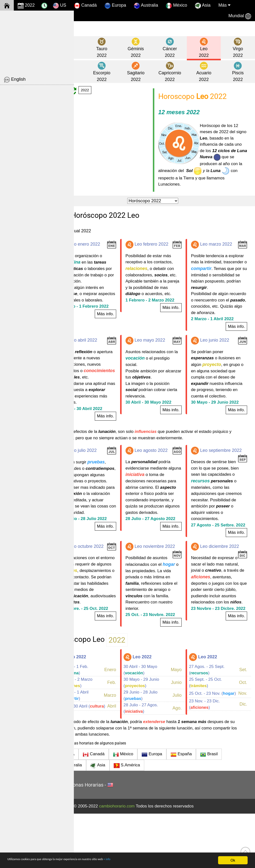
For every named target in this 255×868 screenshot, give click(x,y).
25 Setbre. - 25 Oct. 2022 (107, 661)
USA (90, 809)
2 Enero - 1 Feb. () (96, 724)
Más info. (121, 333)
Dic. (243, 762)
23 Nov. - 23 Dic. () (212, 763)
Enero (126, 724)
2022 (26, 6)
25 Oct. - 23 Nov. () (212, 750)
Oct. (243, 737)
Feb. (127, 737)
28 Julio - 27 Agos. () (156, 763)
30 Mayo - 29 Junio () (157, 737)
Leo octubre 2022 (105, 586)
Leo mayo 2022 (161, 359)
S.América (150, 820)
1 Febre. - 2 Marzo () (98, 737)
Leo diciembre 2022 (223, 586)
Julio (185, 750)
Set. (243, 724)
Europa (115, 6)
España (204, 809)
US (60, 6)
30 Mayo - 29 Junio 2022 (223, 427)
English (15, 80)
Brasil (232, 809)
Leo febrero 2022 (162, 251)
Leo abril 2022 (102, 359)
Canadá (85, 6)
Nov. (243, 750)
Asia (203, 6)
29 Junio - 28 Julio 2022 (107, 563)
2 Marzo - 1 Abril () (96, 750)
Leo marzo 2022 (219, 251)
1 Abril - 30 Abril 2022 (104, 440)
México (176, 6)
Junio (184, 737)
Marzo (126, 750)
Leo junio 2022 (218, 359)
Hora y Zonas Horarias (102, 839)
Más (224, 5)
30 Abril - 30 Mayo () (156, 724)
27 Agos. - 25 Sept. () (215, 724)
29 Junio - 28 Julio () (156, 750)
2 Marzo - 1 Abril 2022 (220, 338)
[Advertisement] (37, 41)
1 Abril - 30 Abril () (96, 763)
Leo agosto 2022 (162, 482)
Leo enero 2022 (103, 251)
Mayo (184, 724)
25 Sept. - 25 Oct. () (213, 737)
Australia (146, 6)
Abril (127, 762)
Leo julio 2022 (102, 482)
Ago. (185, 762)
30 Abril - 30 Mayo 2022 (164, 427)
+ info (146, 860)
